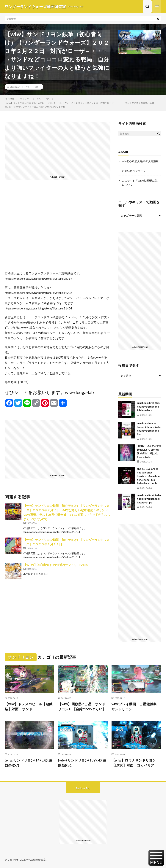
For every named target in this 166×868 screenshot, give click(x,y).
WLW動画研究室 (37, 860)
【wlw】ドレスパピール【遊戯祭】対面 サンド (29, 706)
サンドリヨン (32, 87)
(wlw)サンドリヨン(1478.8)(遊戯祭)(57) (28, 763)
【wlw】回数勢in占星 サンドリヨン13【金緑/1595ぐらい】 (82, 706)
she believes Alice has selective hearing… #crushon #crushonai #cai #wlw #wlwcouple (148, 476)
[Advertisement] (58, 148)
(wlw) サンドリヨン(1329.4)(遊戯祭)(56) (82, 763)
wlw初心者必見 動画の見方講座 (140, 161)
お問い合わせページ (134, 171)
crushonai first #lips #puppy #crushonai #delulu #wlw (149, 407)
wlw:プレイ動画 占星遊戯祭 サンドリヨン (136, 706)
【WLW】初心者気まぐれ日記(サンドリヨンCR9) (56, 565)
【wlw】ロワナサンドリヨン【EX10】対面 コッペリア (134, 763)
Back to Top (83, 788)
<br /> (58, 228)
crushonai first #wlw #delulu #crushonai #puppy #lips (149, 499)
